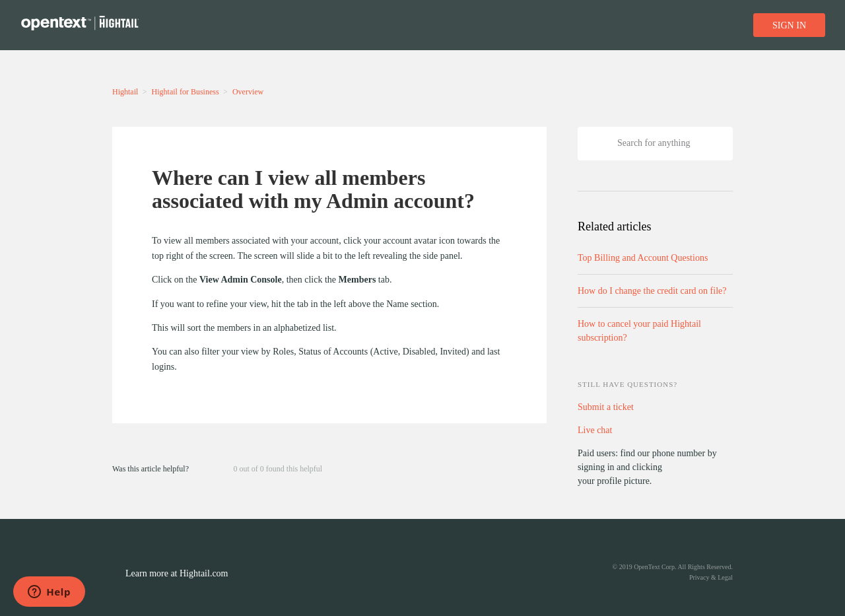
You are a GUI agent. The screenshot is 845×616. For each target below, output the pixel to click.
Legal (725, 577)
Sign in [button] (789, 25)
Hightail (125, 92)
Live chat (595, 430)
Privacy (699, 577)
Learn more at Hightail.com (177, 573)
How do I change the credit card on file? (652, 291)
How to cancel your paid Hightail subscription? (639, 331)
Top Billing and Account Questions (643, 258)
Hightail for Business (186, 92)
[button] (204, 468)
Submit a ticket (606, 407)
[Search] (655, 144)
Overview (248, 92)
